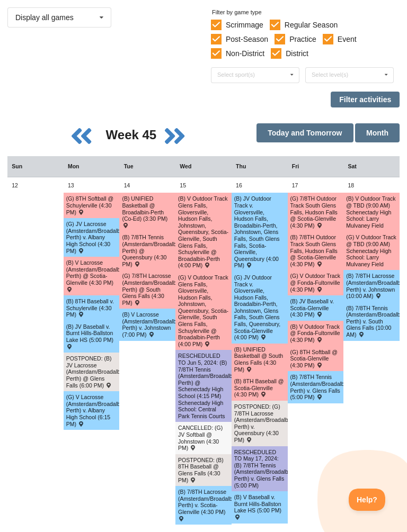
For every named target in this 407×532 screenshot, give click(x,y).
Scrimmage (245, 25)
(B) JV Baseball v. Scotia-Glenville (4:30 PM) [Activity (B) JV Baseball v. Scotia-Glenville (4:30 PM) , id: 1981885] (312, 308)
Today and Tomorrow (305, 133)
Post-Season (247, 39)
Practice (303, 39)
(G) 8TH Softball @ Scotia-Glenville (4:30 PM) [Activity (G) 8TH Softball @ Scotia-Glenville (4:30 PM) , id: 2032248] (314, 359)
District (297, 53)
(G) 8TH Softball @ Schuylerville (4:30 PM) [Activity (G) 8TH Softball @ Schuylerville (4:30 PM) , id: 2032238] (90, 205)
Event (347, 39)
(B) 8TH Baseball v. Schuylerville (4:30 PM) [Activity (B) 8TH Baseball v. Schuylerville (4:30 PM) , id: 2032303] (90, 308)
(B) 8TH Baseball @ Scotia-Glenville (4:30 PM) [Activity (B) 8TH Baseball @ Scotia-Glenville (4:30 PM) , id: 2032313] (259, 388)
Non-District (245, 53)
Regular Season (311, 25)
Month (377, 133)
